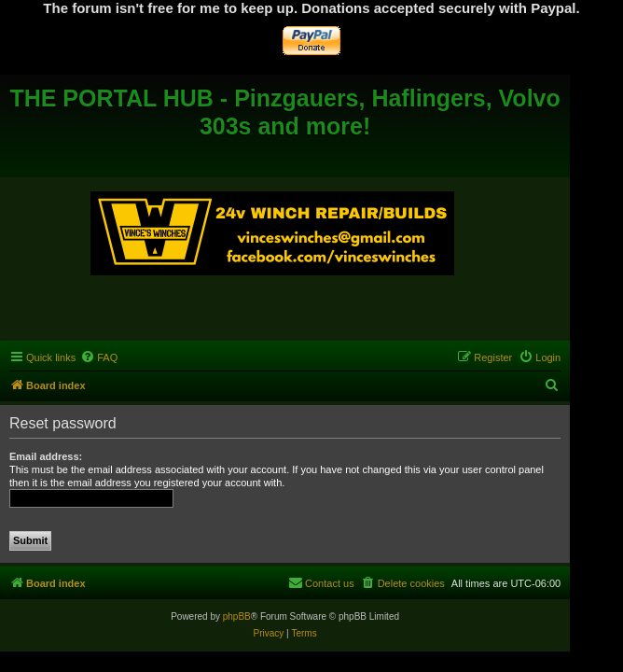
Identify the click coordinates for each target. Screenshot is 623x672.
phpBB (237, 616)
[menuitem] (99, 357)
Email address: (46, 456)
